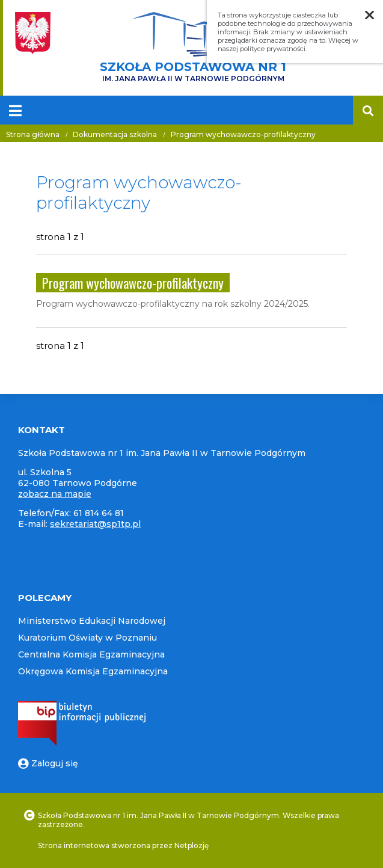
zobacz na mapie (55, 494)
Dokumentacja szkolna (115, 134)
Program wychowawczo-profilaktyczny (243, 134)
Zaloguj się (48, 763)
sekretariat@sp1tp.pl (95, 524)
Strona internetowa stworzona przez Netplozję (123, 845)
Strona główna (33, 134)
